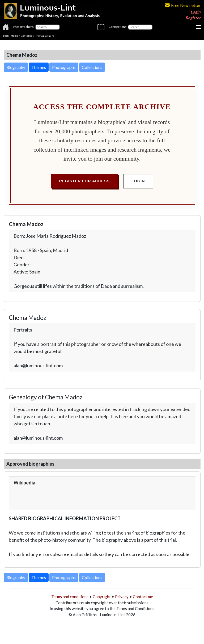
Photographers (45, 36)
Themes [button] (39, 67)
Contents (27, 36)
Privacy (122, 597)
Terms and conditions (70, 597)
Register (193, 18)
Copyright (102, 597)
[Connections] (140, 27)
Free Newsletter (183, 5)
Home (15, 36)
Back (6, 36)
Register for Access (84, 181)
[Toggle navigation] (199, 27)
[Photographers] (47, 27)
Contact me (143, 597)
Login (195, 12)
